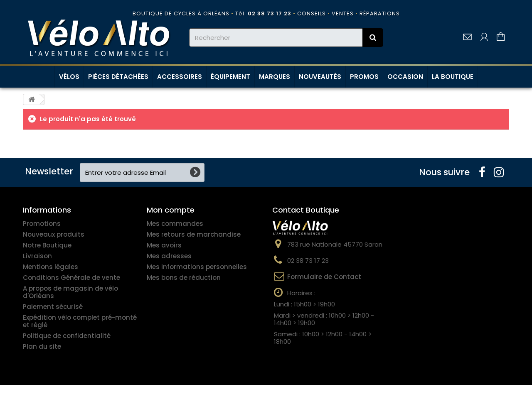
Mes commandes (175, 224)
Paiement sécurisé (53, 307)
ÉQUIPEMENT (230, 77)
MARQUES (275, 77)
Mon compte (171, 210)
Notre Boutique (47, 245)
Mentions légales (50, 267)
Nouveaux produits (54, 234)
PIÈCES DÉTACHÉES (118, 77)
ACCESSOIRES (180, 77)
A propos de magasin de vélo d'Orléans (70, 292)
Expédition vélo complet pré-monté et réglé (80, 321)
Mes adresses (169, 256)
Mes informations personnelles (197, 267)
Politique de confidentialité (67, 336)
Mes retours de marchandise (194, 234)
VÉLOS (69, 77)
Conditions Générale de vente (71, 278)
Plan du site (42, 346)
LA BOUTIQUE (453, 77)
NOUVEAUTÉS (320, 77)
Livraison (37, 256)
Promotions (42, 224)
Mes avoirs (164, 245)
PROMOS (364, 77)
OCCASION (405, 77)
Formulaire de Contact (324, 277)
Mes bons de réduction (184, 278)
